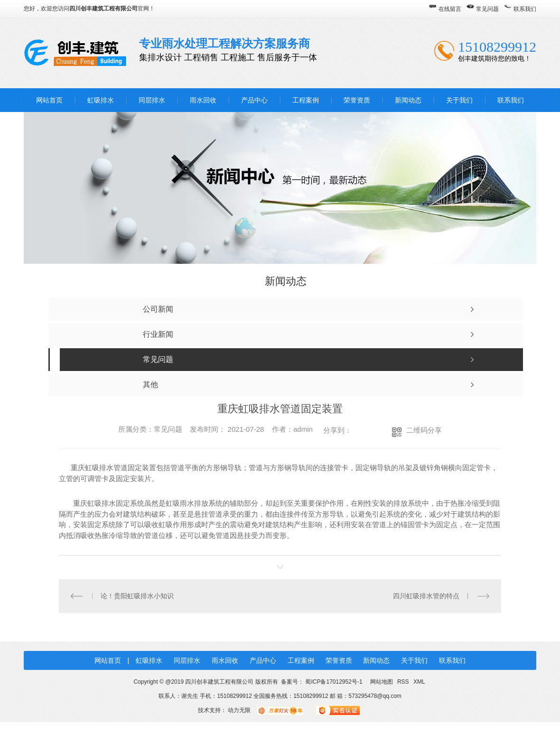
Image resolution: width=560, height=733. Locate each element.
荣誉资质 (357, 100)
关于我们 (459, 100)
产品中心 (254, 100)
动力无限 (239, 710)
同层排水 (152, 100)
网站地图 (381, 682)
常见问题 (487, 9)
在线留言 (450, 9)
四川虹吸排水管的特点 (426, 596)
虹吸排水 (101, 100)
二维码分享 (424, 430)
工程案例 (306, 100)
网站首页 (49, 100)
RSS (404, 682)
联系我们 (525, 9)
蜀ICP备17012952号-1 (334, 682)
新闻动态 (408, 100)
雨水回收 (203, 100)
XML (419, 682)
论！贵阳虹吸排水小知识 (137, 596)
